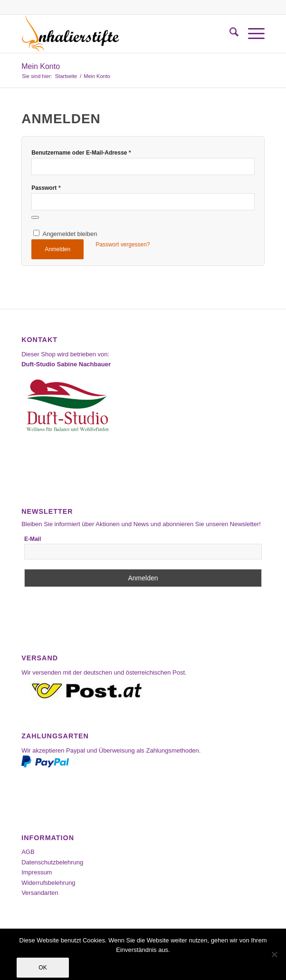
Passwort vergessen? (123, 245)
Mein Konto (41, 66)
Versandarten (40, 893)
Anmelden (57, 249)
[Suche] (229, 34)
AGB (28, 852)
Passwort (46, 188)
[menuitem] (229, 34)
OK (43, 968)
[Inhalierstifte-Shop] (119, 34)
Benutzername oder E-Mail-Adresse (81, 152)
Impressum (37, 872)
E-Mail (33, 539)
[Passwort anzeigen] (35, 217)
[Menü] (252, 34)
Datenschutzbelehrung (52, 862)
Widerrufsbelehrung (48, 883)
